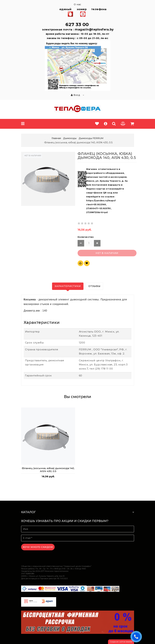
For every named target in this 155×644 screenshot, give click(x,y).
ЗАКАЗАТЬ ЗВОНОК (137, 636)
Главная (56, 138)
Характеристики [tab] (68, 286)
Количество (86, 237)
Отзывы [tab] (94, 286)
